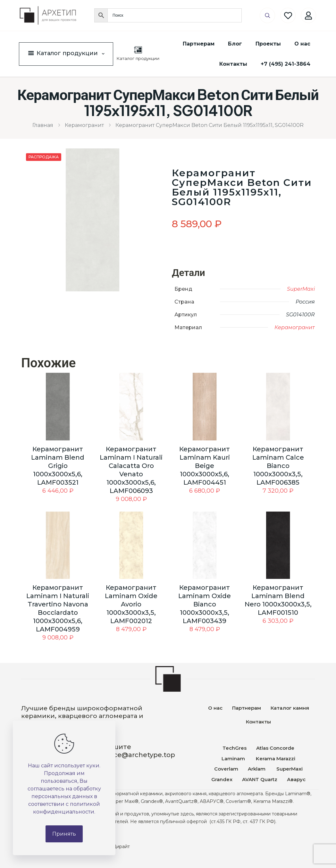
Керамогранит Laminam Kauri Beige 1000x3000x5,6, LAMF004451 (205, 466)
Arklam (257, 769)
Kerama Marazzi (275, 759)
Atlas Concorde (275, 748)
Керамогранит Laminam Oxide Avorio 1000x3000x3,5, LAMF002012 (131, 604)
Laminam (233, 759)
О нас (215, 708)
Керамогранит (84, 125)
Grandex (222, 779)
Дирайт (121, 847)
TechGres (235, 748)
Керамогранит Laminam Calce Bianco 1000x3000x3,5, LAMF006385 (278, 466)
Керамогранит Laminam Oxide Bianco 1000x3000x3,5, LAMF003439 (205, 604)
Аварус (296, 779)
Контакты (258, 722)
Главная (43, 125)
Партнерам (247, 708)
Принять (64, 834)
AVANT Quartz (260, 779)
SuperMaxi (301, 289)
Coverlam (226, 769)
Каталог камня (290, 708)
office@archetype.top (139, 755)
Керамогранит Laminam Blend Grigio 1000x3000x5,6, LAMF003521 (58, 466)
